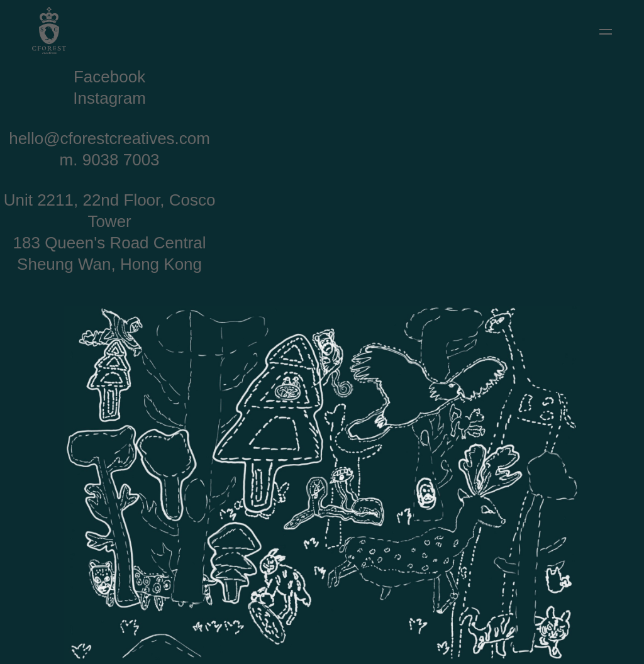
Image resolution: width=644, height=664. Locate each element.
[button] (606, 32)
